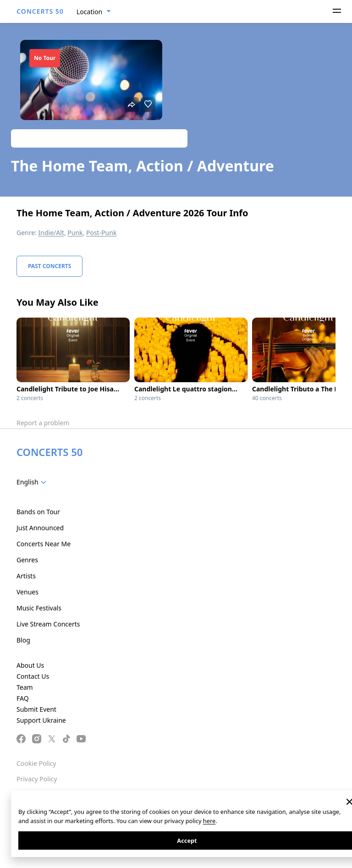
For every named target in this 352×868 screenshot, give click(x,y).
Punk (75, 233)
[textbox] (33, 482)
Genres (27, 560)
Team (25, 687)
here (209, 821)
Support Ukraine (41, 720)
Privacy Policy (37, 779)
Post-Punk (101, 233)
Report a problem (43, 423)
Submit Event (36, 709)
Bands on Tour (38, 512)
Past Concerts (49, 266)
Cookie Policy (36, 763)
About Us (30, 665)
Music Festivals (39, 608)
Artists (26, 576)
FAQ (23, 698)
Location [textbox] (89, 12)
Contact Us (33, 676)
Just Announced (40, 528)
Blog (23, 640)
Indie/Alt (51, 233)
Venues (27, 592)
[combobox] (94, 12)
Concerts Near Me (44, 544)
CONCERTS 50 (40, 11)
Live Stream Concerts (48, 624)
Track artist (99, 138)
